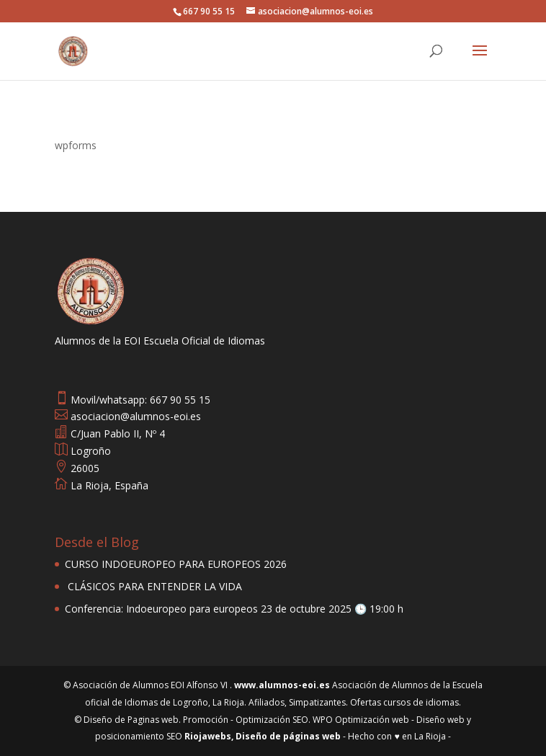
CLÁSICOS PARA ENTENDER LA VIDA (153, 586)
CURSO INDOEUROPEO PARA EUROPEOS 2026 (176, 564)
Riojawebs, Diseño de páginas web (261, 736)
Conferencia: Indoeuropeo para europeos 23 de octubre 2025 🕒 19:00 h (234, 609)
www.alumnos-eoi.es (282, 685)
